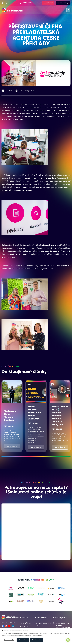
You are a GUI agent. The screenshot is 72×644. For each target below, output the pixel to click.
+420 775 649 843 (26, 3)
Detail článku (12, 446)
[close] (69, 629)
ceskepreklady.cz (8, 257)
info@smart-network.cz (9, 3)
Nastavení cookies (9, 640)
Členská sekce (63, 3)
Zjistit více (40, 635)
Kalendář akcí (48, 3)
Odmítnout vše (23, 640)
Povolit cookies (37, 640)
